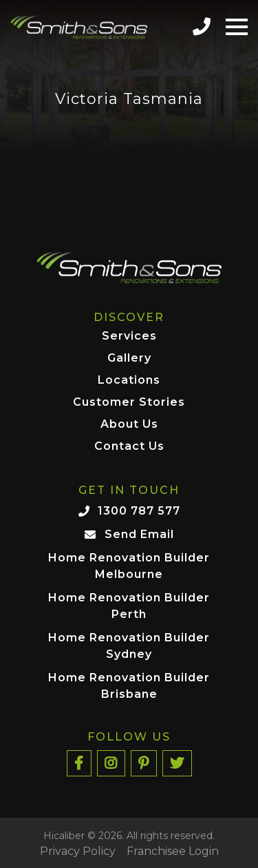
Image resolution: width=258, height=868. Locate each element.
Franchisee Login (173, 851)
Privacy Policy (78, 851)
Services (129, 337)
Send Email (139, 534)
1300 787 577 (139, 511)
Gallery (129, 359)
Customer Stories (129, 403)
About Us (129, 425)
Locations (129, 381)
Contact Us (129, 447)
